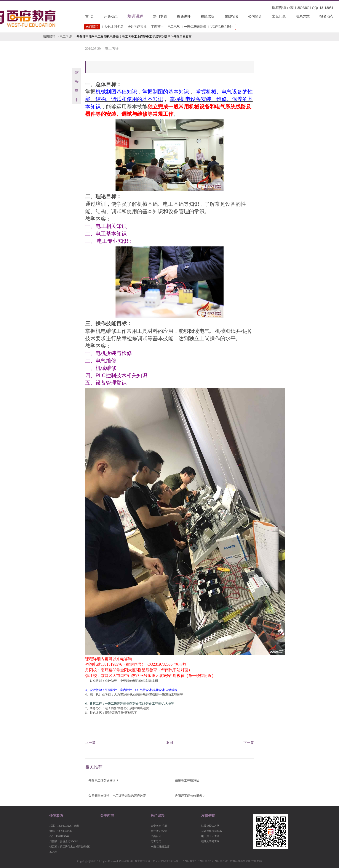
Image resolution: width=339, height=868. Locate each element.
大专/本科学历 (114, 27)
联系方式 (303, 16)
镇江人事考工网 (210, 841)
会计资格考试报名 (212, 831)
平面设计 (157, 27)
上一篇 (90, 743)
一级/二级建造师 (195, 27)
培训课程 (135, 16)
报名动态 (326, 16)
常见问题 (279, 16)
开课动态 (111, 16)
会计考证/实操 (137, 27)
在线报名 (231, 16)
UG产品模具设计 (222, 27)
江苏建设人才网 (210, 826)
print (77, 90)
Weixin (77, 81)
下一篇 (249, 743)
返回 (169, 743)
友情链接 (208, 816)
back (77, 100)
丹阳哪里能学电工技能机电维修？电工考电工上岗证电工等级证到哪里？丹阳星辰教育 (134, 37)
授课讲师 (184, 16)
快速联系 (56, 816)
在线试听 (208, 16)
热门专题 (160, 16)
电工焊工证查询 (210, 836)
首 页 (90, 16)
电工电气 (174, 27)
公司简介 (255, 16)
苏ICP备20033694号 (167, 861)
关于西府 (107, 816)
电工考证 (66, 37)
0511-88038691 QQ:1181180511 (312, 8)
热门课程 (158, 816)
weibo (77, 72)
